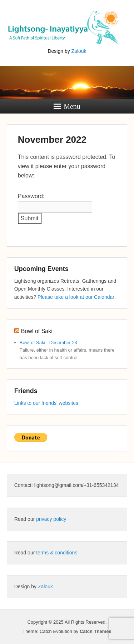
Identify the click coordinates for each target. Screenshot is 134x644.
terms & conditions (57, 553)
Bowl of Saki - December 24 (48, 343)
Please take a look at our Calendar (76, 297)
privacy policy (51, 519)
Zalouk (79, 51)
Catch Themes (96, 631)
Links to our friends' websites (46, 403)
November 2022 (52, 140)
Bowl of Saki (37, 331)
